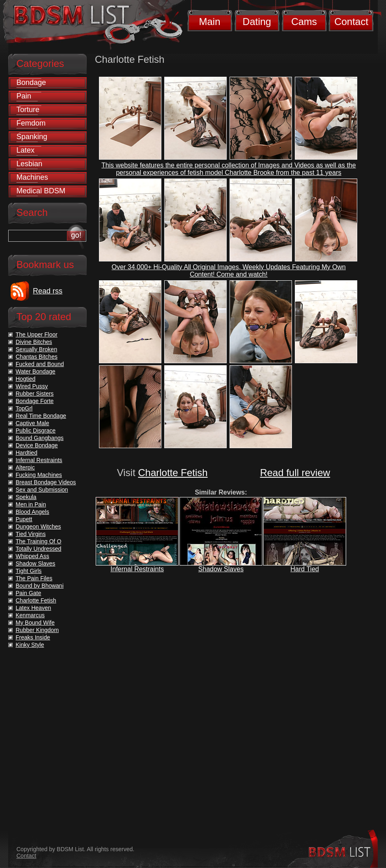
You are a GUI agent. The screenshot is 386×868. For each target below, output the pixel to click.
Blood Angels (32, 512)
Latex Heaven (33, 608)
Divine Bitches (34, 342)
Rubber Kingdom (37, 630)
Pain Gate (28, 593)
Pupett (24, 519)
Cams (304, 22)
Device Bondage (37, 445)
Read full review (295, 473)
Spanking (32, 137)
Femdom (31, 123)
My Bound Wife (35, 623)
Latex (25, 150)
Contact (351, 22)
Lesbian (29, 164)
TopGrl (24, 408)
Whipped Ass (32, 556)
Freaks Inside (33, 637)
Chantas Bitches (37, 357)
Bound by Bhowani (40, 586)
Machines (32, 177)
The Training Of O (38, 541)
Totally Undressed (38, 549)
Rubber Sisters (35, 394)
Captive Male (32, 423)
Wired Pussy (32, 386)
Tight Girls (29, 571)
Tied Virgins (31, 534)
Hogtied (25, 379)
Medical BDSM (41, 191)
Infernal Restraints (137, 569)
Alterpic (25, 467)
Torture (28, 110)
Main (209, 22)
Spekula (26, 497)
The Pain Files (34, 578)
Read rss (48, 291)
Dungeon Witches (38, 527)
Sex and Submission (42, 490)
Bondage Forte (35, 401)
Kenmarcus (30, 615)
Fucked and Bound (40, 364)
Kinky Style (30, 645)
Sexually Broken (36, 349)
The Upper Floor (37, 334)
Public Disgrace (36, 431)
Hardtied (26, 453)
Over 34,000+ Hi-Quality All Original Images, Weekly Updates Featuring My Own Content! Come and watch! (229, 271)
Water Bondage (36, 371)
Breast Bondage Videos (46, 482)
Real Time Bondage (41, 416)
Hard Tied (304, 569)
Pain (24, 96)
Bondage (31, 82)
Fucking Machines (39, 475)
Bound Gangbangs (40, 438)
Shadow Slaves (221, 569)
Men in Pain (31, 504)
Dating (257, 22)
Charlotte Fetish (173, 473)
